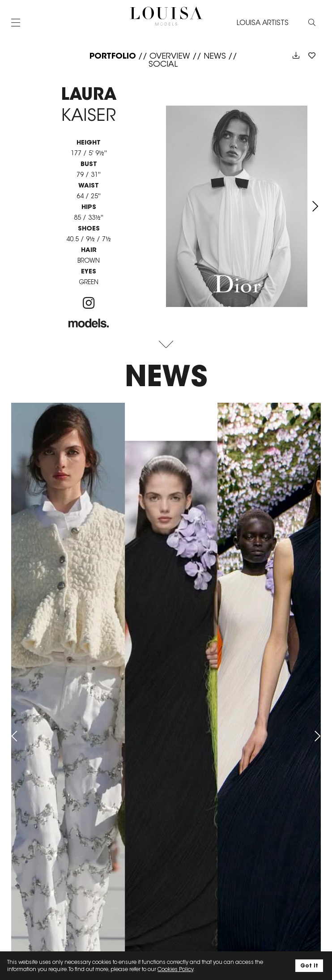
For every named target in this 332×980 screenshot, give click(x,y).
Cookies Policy (175, 969)
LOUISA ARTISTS (263, 23)
